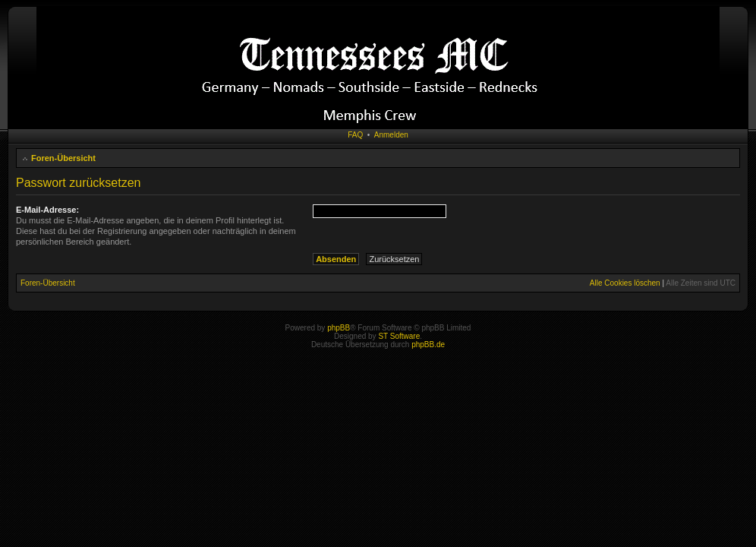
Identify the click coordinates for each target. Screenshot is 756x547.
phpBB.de (428, 345)
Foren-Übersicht (63, 158)
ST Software (399, 336)
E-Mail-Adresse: (47, 210)
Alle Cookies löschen (625, 283)
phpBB (339, 328)
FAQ (355, 135)
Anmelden (391, 135)
